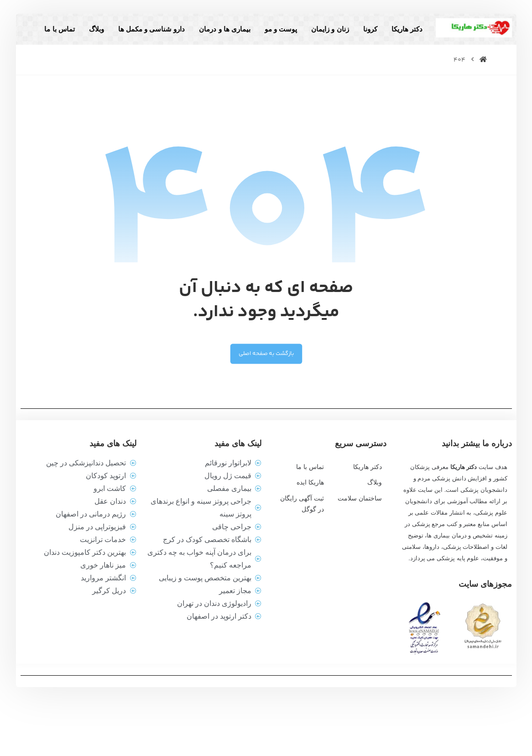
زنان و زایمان (323, 38)
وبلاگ (89, 38)
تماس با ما (397, 60)
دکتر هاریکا (400, 38)
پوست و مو (274, 38)
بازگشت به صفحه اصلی (266, 390)
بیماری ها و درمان (218, 38)
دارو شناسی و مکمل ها (144, 38)
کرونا (363, 38)
